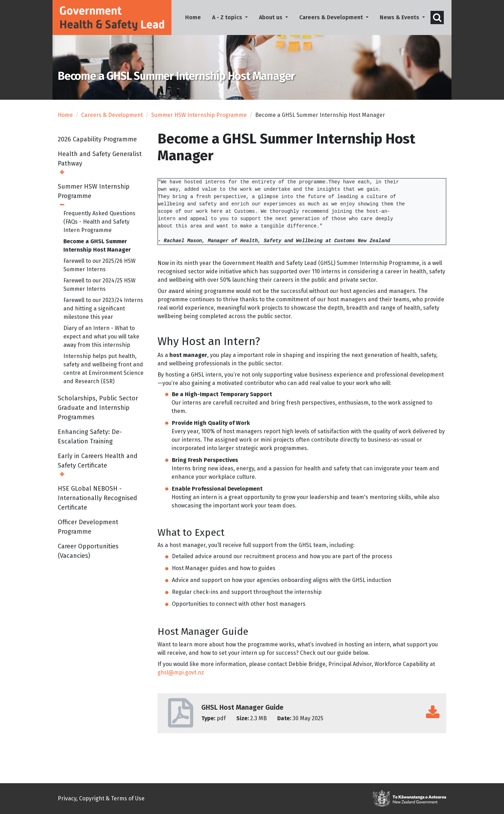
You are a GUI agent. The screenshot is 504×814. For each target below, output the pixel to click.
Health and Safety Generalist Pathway (100, 163)
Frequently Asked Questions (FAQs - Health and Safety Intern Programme (99, 226)
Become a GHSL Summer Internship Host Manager (97, 250)
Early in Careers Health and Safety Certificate (98, 465)
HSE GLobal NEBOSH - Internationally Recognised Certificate (97, 502)
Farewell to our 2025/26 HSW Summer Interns (99, 269)
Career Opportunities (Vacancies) (88, 555)
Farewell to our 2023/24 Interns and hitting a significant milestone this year (103, 313)
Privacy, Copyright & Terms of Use (101, 798)
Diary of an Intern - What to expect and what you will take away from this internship (101, 341)
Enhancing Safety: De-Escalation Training (90, 441)
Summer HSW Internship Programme (199, 119)
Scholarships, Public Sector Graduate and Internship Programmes (98, 412)
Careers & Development (332, 17)
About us (271, 17)
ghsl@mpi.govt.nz (181, 677)
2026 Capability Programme (97, 143)
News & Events (400, 17)
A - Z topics (228, 17)
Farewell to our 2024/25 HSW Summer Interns (99, 289)
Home (196, 17)
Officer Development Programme (88, 531)
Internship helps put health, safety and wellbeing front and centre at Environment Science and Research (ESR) (103, 373)
